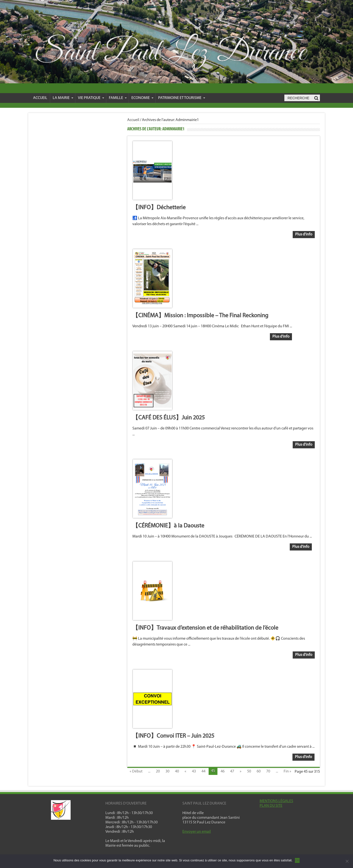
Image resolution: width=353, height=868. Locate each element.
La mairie (63, 98)
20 (158, 771)
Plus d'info (304, 234)
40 (177, 771)
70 (268, 771)
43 (194, 771)
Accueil (40, 98)
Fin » (287, 771)
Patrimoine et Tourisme (182, 98)
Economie (142, 98)
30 (167, 771)
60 (259, 771)
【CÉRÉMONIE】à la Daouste (168, 526)
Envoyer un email (197, 832)
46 (223, 771)
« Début (136, 771)
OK (297, 860)
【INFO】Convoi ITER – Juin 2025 (173, 736)
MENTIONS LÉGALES (276, 801)
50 (249, 771)
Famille (118, 98)
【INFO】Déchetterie (159, 208)
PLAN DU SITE (271, 806)
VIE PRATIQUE (91, 98)
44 (203, 771)
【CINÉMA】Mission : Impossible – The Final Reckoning (200, 316)
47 (232, 771)
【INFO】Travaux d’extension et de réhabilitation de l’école (205, 628)
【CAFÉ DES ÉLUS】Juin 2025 (169, 418)
